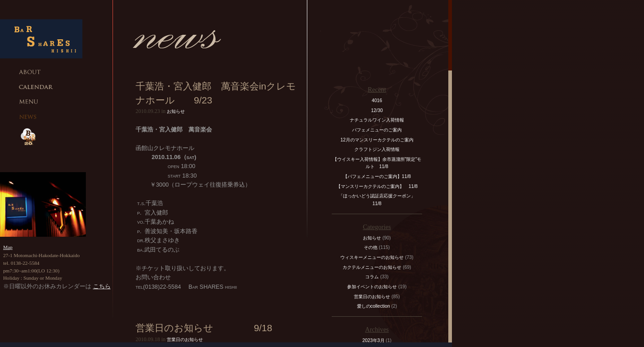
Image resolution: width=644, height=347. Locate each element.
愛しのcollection (374, 306)
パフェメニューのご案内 (377, 130)
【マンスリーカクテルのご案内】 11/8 (377, 186)
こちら (102, 286)
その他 (371, 247)
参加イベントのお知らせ (372, 287)
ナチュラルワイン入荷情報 (377, 120)
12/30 (377, 110)
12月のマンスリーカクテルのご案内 (377, 140)
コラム (372, 277)
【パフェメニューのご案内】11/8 (377, 176)
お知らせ (176, 111)
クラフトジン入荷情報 (379, 149)
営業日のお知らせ (185, 340)
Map (8, 247)
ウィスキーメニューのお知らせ (372, 257)
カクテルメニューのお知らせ (372, 267)
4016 (377, 101)
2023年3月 (374, 340)
